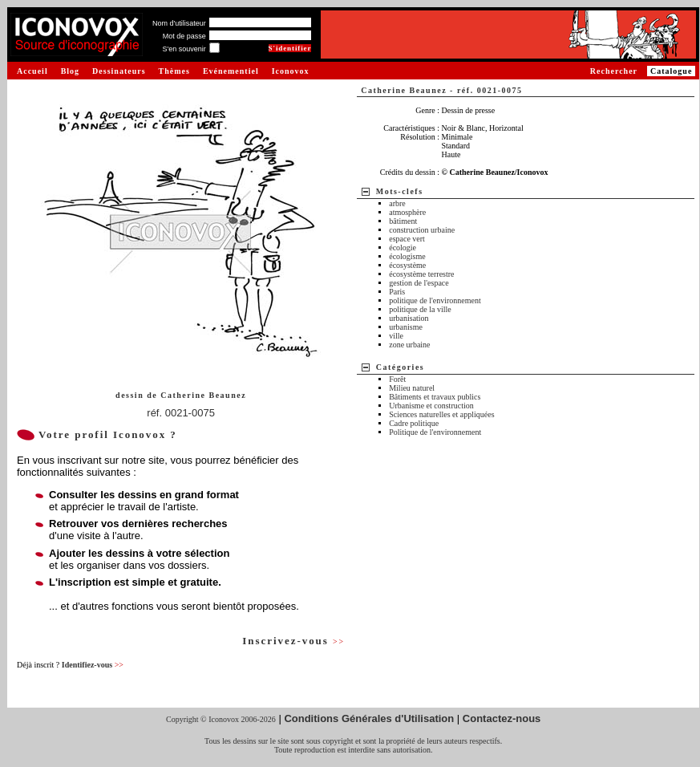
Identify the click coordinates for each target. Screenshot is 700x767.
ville (396, 336)
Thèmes (174, 71)
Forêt (397, 379)
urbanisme (406, 327)
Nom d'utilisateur (179, 23)
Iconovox (291, 71)
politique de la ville (420, 309)
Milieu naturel (412, 388)
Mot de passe (184, 36)
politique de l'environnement (435, 300)
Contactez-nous (502, 718)
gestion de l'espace (419, 283)
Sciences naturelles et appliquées (441, 414)
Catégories (401, 367)
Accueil (32, 71)
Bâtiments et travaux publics (435, 397)
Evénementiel (231, 71)
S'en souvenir (184, 49)
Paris (397, 292)
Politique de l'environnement (435, 432)
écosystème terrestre (421, 274)
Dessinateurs (119, 71)
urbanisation (409, 318)
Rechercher (614, 71)
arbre (397, 203)
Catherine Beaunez (203, 395)
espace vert (407, 239)
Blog (70, 71)
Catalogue (671, 71)
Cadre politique (414, 423)
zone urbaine (409, 345)
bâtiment (403, 221)
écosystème (407, 265)
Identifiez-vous (93, 665)
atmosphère (407, 212)
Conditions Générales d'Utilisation (369, 718)
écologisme (407, 256)
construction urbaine (422, 230)
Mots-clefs (400, 191)
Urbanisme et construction (431, 406)
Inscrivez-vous (293, 641)
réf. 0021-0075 (181, 413)
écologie (403, 248)
